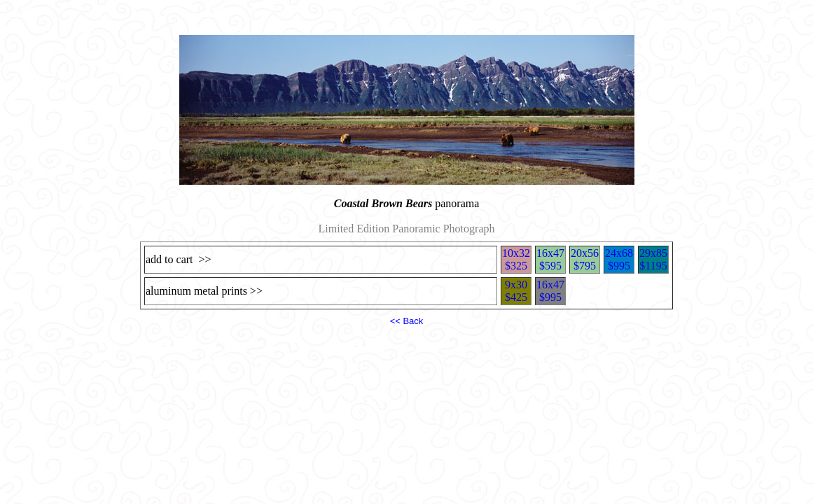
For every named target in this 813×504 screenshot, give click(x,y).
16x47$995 (550, 291)
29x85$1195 (653, 259)
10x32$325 (516, 259)
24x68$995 (619, 259)
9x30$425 (516, 291)
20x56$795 (585, 259)
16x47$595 (550, 259)
